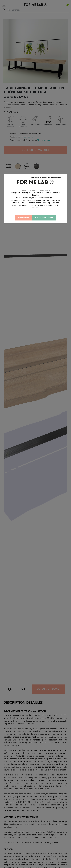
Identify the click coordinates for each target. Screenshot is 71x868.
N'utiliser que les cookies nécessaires (46, 178)
